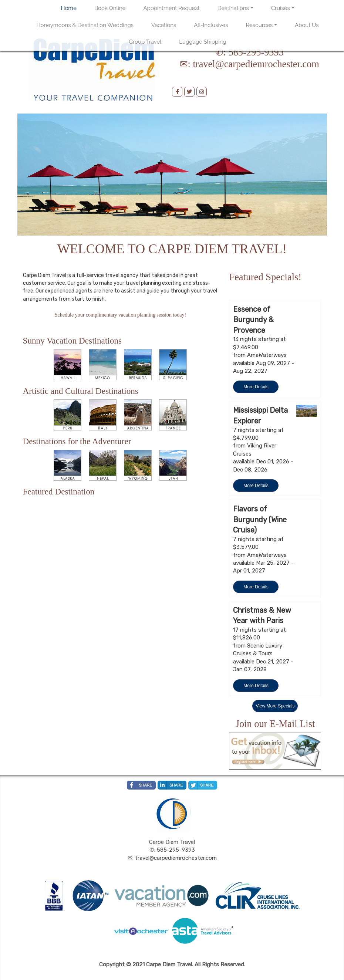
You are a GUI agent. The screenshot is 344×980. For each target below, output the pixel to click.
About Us (307, 25)
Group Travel (145, 42)
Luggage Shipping (203, 42)
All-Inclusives (211, 25)
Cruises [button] (281, 8)
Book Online (110, 8)
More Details (256, 387)
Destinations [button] (233, 8)
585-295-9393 (256, 52)
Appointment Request (171, 8)
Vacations (164, 25)
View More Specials (275, 706)
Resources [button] (259, 25)
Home (69, 8)
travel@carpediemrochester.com (256, 64)
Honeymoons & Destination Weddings (85, 25)
